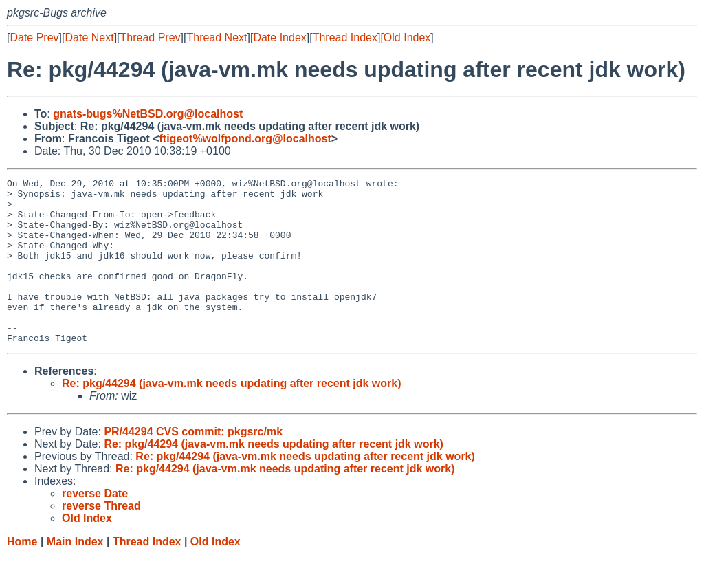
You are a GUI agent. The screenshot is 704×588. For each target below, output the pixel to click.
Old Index (407, 37)
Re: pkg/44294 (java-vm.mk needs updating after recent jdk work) (232, 416)
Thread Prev (151, 37)
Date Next (89, 37)
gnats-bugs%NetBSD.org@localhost (148, 114)
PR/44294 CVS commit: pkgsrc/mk (193, 465)
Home (22, 575)
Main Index (75, 575)
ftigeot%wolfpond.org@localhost (245, 139)
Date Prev (34, 37)
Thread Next (217, 37)
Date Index (279, 37)
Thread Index (345, 37)
